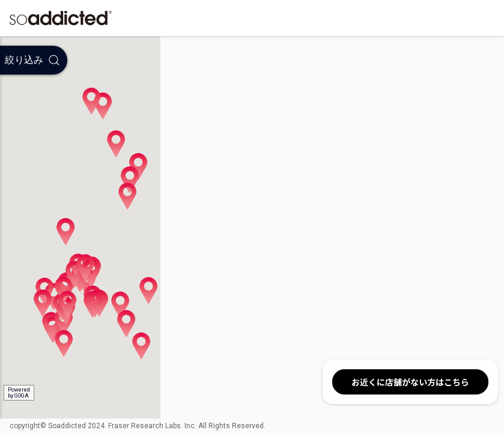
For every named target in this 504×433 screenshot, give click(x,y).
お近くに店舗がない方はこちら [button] (410, 382)
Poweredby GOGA (19, 393)
